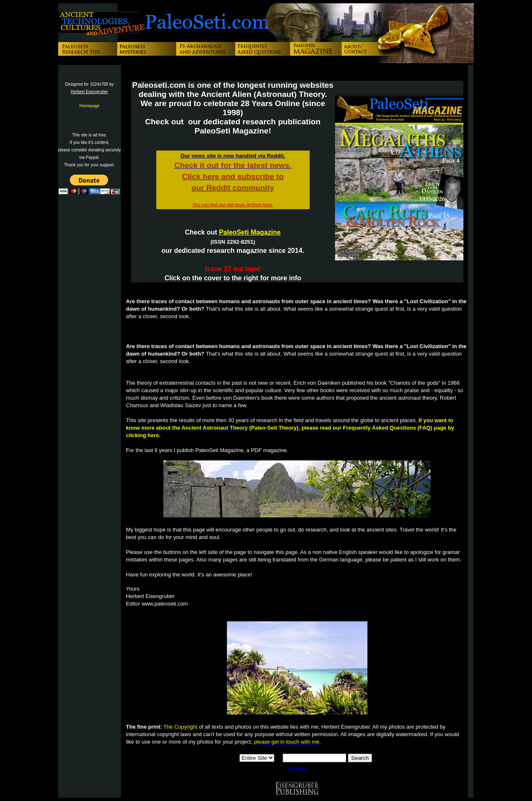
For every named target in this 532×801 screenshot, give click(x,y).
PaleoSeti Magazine (250, 232)
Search (360, 758)
